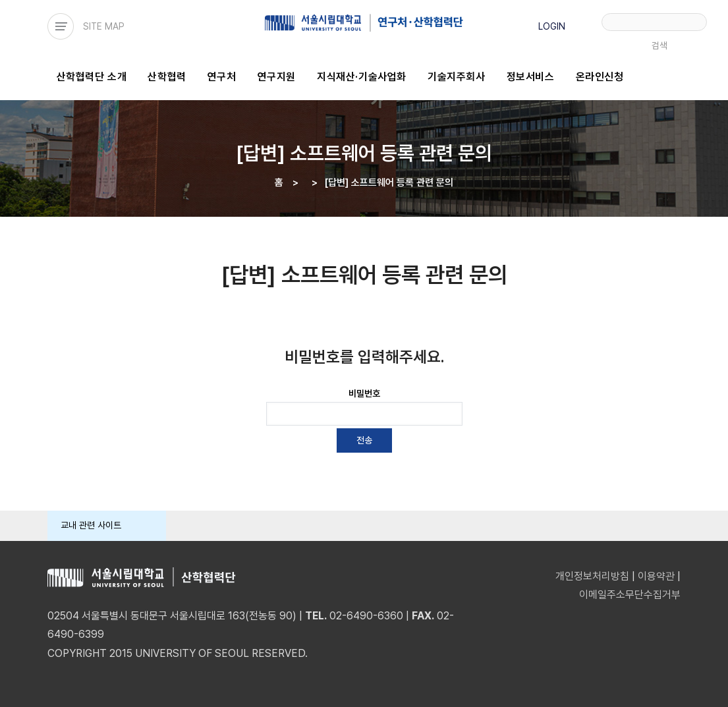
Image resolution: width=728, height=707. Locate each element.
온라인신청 (600, 77)
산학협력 (167, 77)
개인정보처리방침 (592, 576)
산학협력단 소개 (92, 77)
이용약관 (656, 576)
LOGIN (552, 26)
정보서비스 (531, 77)
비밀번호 (364, 393)
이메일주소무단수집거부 (630, 595)
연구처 (222, 77)
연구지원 (277, 77)
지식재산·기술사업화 (362, 77)
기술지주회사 (457, 77)
